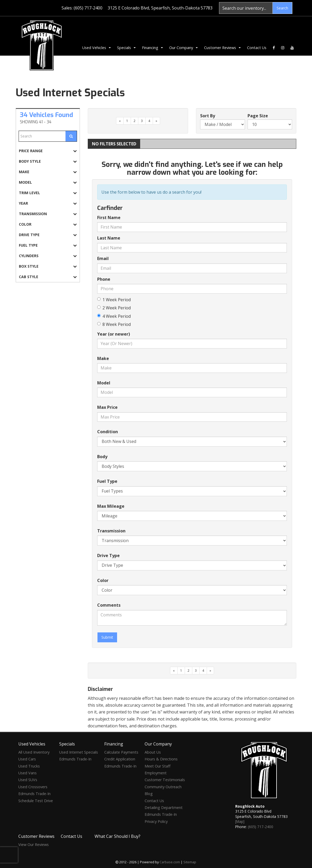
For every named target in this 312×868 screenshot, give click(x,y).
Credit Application (120, 759)
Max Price (107, 407)
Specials (126, 48)
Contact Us (257, 48)
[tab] (48, 151)
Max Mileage (111, 506)
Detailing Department (164, 808)
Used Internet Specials (79, 752)
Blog (149, 794)
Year (48, 203)
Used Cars (27, 759)
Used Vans (28, 773)
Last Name (109, 238)
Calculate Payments (121, 752)
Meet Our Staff (158, 766)
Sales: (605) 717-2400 (82, 8)
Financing (152, 48)
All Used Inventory (34, 752)
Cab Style (48, 277)
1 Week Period (114, 300)
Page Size (258, 116)
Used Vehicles (97, 48)
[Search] (246, 8)
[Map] (240, 821)
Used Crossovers (33, 787)
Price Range (48, 151)
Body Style (48, 161)
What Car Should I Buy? (117, 836)
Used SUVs (28, 780)
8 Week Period (114, 324)
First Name (109, 218)
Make (48, 172)
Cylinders (48, 256)
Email (103, 258)
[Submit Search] (71, 136)
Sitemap (190, 862)
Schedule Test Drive (36, 801)
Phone (104, 279)
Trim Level (48, 193)
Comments (109, 605)
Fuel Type (48, 245)
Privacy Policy (156, 821)
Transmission (48, 214)
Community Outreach (163, 787)
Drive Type (48, 235)
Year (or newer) (114, 334)
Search (282, 8)
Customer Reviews (222, 48)
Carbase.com (170, 862)
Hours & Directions (161, 759)
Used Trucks (29, 766)
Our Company (184, 48)
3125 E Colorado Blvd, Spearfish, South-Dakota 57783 (160, 8)
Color (48, 224)
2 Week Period (114, 308)
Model (48, 182)
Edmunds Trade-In (34, 794)
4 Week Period (114, 316)
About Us (153, 752)
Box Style (48, 266)
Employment (156, 773)
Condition (108, 432)
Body (102, 457)
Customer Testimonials (165, 780)
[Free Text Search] (42, 136)
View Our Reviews (34, 845)
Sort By (208, 116)
